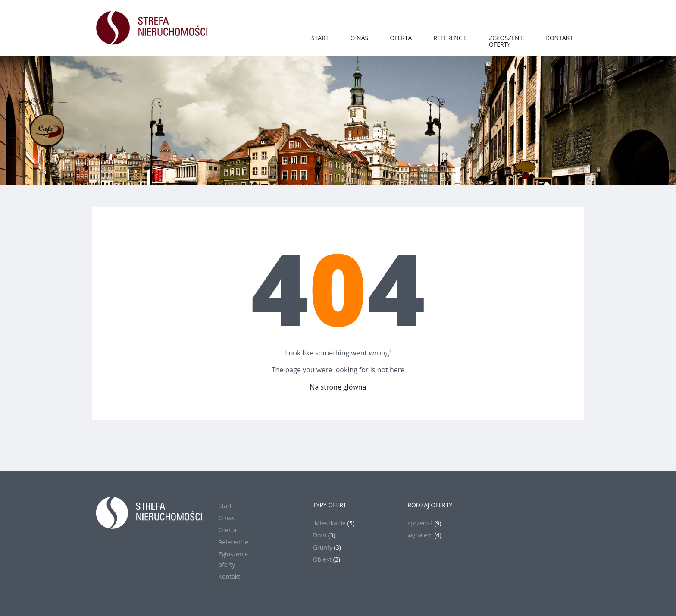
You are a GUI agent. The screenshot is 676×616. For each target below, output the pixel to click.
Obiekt (322, 559)
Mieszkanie (329, 523)
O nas (360, 38)
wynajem (420, 535)
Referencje (450, 38)
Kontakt (559, 38)
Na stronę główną (338, 387)
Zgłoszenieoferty (507, 41)
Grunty (323, 547)
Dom (320, 535)
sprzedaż (420, 523)
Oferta (401, 38)
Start (320, 38)
